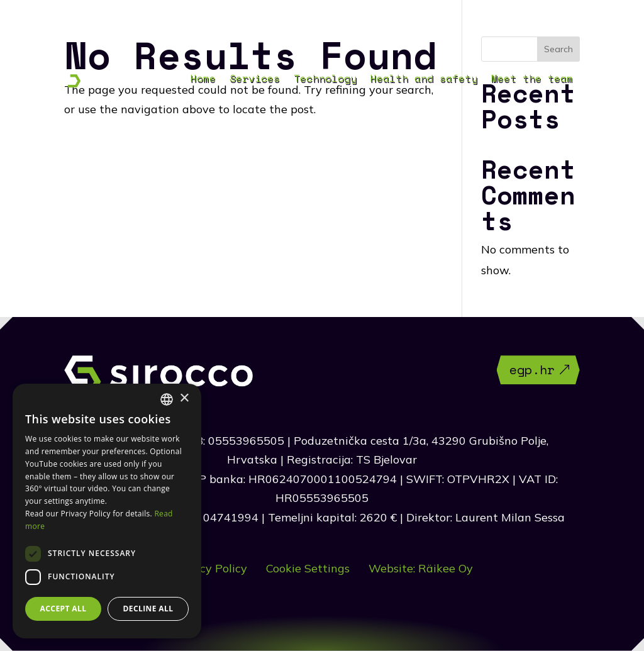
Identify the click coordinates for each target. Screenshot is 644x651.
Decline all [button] (148, 609)
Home (203, 80)
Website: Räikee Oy (421, 568)
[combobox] (167, 399)
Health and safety (424, 80)
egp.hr (532, 370)
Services (255, 80)
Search (558, 49)
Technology (325, 80)
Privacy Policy (209, 568)
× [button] (184, 398)
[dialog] (107, 511)
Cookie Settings (308, 568)
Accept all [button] (64, 609)
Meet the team (532, 80)
